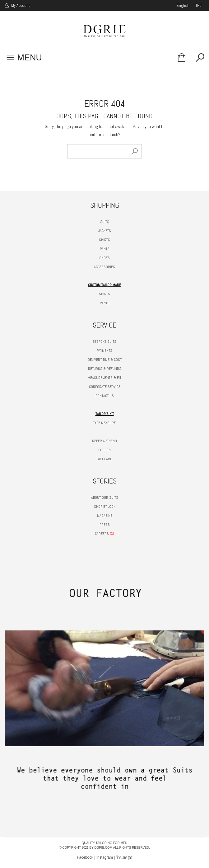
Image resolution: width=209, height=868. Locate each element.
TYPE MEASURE (104, 423)
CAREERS (102, 534)
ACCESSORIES (104, 267)
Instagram (105, 857)
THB (198, 5)
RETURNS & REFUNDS (105, 369)
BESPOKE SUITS (104, 342)
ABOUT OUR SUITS (105, 498)
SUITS (105, 222)
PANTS (105, 249)
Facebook (85, 857)
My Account (20, 5)
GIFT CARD (104, 459)
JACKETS (104, 231)
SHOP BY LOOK (105, 507)
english (183, 5)
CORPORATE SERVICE (105, 387)
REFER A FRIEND (104, 441)
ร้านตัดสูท (124, 857)
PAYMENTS (104, 351)
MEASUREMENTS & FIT (104, 378)
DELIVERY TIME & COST (105, 360)
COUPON (104, 450)
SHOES (104, 258)
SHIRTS (104, 240)
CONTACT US (105, 396)
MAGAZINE (105, 516)
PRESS (105, 525)
